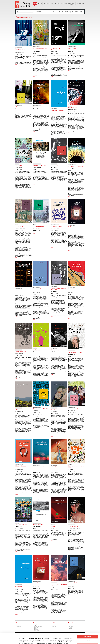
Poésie (17, 225)
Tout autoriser (88, 626)
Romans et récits (19, 47)
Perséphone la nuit (20, 49)
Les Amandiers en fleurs (40, 467)
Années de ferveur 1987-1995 (41, 409)
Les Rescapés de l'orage (22, 525)
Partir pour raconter (74, 409)
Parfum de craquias (21, 352)
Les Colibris (19, 166)
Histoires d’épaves (38, 107)
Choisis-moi (54, 526)
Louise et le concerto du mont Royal (76, 467)
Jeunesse (17, 164)
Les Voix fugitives (73, 289)
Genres (57, 3)
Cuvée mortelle (55, 350)
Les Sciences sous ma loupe (76, 166)
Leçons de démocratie (57, 226)
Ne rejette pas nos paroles (40, 166)
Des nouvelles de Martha (75, 352)
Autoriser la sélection (88, 630)
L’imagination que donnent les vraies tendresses (59, 585)
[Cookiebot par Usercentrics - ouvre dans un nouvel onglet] (10, 641)
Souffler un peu (72, 108)
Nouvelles (70, 106)
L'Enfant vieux (37, 583)
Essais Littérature (54, 109)
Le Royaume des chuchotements (55, 49)
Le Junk (71, 227)
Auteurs (40, 3)
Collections (46, 3)
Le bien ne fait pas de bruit (40, 48)
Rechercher (39, 12)
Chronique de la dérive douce (23, 107)
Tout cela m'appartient (74, 526)
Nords (17, 410)
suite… (17, 65)
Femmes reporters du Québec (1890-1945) (58, 289)
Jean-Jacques (19, 586)
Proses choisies (19, 226)
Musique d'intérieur (21, 466)
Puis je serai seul (20, 290)
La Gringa (53, 467)
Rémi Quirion (72, 48)
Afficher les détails (81, 641)
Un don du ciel (37, 350)
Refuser (88, 635)
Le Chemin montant (38, 226)
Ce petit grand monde (39, 289)
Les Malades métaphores (57, 110)
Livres (35, 3)
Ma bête (53, 410)
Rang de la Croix (73, 583)
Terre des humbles (38, 525)
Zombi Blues (54, 166)
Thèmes (52, 3)
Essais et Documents (72, 47)
